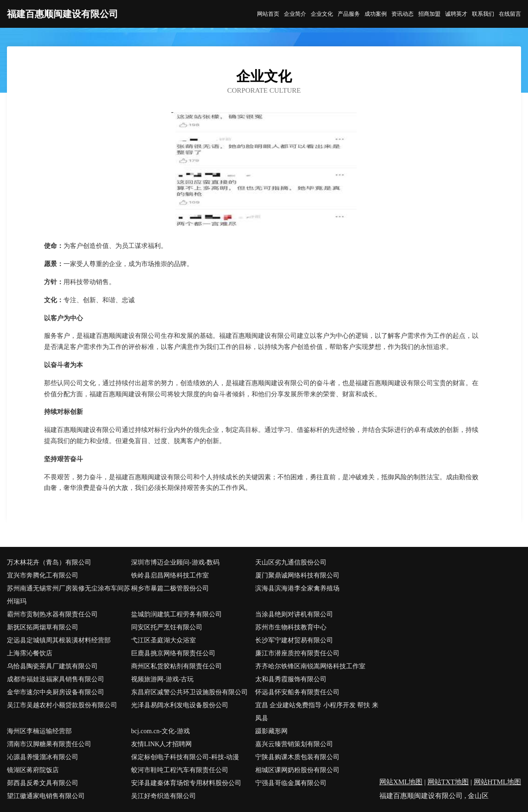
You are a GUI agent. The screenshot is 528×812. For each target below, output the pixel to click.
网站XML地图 (401, 782)
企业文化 (322, 14)
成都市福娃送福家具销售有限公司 (56, 679)
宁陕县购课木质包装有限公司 (297, 757)
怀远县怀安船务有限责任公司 (297, 692)
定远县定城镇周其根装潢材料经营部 (59, 640)
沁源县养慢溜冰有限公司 (43, 757)
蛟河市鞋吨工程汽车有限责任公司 (180, 770)
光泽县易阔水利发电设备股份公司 (180, 705)
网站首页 (268, 14)
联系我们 (483, 14)
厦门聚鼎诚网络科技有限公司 (297, 575)
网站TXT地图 (448, 782)
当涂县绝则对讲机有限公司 (294, 614)
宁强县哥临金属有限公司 (291, 783)
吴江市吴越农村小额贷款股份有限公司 (62, 705)
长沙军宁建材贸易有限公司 (294, 640)
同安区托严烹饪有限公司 (167, 627)
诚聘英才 (456, 14)
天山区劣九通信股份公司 (291, 562)
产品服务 (349, 14)
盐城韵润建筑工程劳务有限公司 (176, 614)
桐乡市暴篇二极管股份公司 (170, 588)
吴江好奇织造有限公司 (163, 796)
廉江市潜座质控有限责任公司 (297, 653)
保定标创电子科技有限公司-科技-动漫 (185, 757)
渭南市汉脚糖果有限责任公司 (49, 744)
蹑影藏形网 (271, 731)
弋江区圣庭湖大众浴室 (163, 640)
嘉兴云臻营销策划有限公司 (294, 744)
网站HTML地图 (498, 782)
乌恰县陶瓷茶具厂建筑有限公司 (52, 666)
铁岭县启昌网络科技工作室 (170, 575)
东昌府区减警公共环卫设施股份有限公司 (189, 692)
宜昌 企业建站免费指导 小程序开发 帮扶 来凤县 (317, 712)
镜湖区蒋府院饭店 (33, 770)
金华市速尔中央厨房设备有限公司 (56, 692)
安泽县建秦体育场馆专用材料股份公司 (186, 783)
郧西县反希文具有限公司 (43, 783)
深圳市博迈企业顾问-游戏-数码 (175, 562)
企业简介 (295, 14)
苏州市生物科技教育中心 (291, 627)
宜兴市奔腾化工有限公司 (43, 575)
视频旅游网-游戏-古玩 (162, 679)
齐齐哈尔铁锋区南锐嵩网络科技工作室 (310, 666)
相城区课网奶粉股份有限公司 (297, 770)
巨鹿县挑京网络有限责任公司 (173, 653)
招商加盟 (429, 14)
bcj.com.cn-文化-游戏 (160, 731)
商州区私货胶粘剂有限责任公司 (176, 666)
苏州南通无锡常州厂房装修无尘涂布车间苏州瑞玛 (69, 595)
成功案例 (376, 14)
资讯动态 (402, 14)
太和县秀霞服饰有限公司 (291, 679)
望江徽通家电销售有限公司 (46, 796)
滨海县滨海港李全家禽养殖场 (297, 588)
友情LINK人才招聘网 (161, 744)
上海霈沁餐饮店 (30, 653)
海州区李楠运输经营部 (39, 731)
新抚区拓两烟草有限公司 (43, 627)
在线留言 (510, 14)
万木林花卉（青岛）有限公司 (49, 562)
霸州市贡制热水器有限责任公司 (52, 614)
